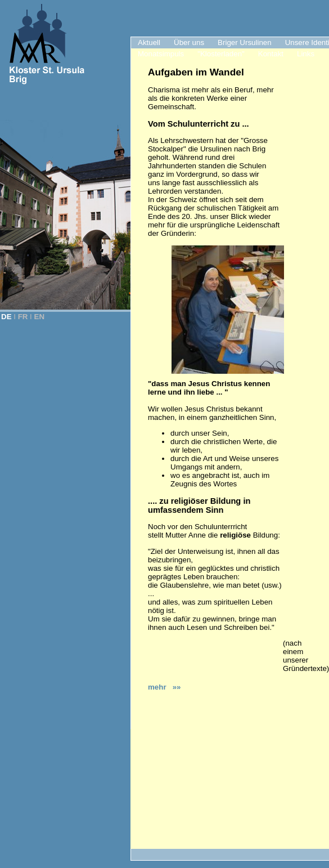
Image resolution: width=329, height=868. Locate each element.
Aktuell (149, 42)
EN (40, 317)
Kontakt (271, 54)
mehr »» (164, 687)
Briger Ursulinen (245, 42)
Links (306, 54)
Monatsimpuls (161, 54)
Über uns (189, 42)
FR (23, 317)
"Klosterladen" (221, 54)
